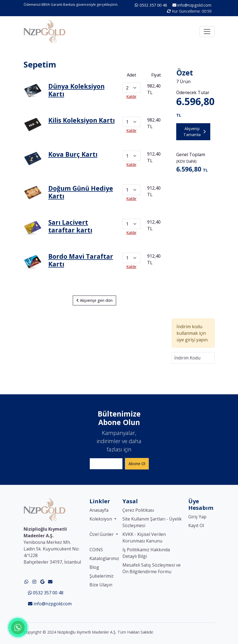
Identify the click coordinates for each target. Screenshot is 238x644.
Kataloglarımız (104, 558)
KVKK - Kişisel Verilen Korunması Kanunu (144, 538)
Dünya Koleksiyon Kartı (76, 90)
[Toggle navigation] (207, 32)
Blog (94, 567)
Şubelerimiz (102, 576)
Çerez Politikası (138, 510)
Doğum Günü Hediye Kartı (81, 192)
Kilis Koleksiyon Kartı (82, 120)
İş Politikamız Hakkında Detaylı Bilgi (146, 553)
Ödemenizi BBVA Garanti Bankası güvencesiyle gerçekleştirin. (71, 5)
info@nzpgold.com (192, 5)
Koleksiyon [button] (101, 519)
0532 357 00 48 (151, 5)
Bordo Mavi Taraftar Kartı (81, 260)
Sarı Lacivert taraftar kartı (70, 226)
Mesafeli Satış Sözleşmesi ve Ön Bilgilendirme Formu (152, 568)
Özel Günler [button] (102, 534)
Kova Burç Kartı (73, 154)
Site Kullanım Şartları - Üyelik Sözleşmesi (152, 522)
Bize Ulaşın (101, 585)
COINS (96, 550)
